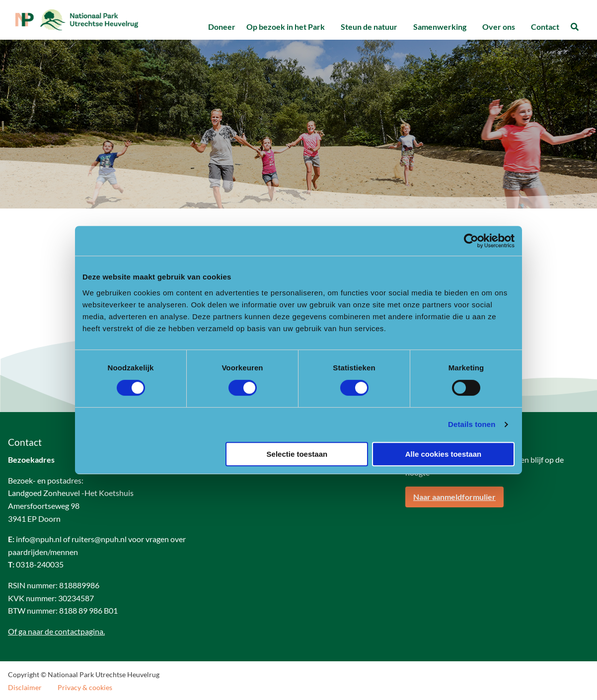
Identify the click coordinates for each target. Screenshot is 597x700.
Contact (545, 27)
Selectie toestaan (297, 454)
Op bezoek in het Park (286, 27)
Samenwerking (440, 27)
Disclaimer (25, 689)
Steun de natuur (369, 27)
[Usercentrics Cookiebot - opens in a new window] (471, 241)
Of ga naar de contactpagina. (56, 632)
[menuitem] (222, 27)
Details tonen (472, 424)
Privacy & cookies (85, 689)
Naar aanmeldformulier (454, 498)
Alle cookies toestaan (443, 454)
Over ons (499, 27)
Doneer (222, 27)
